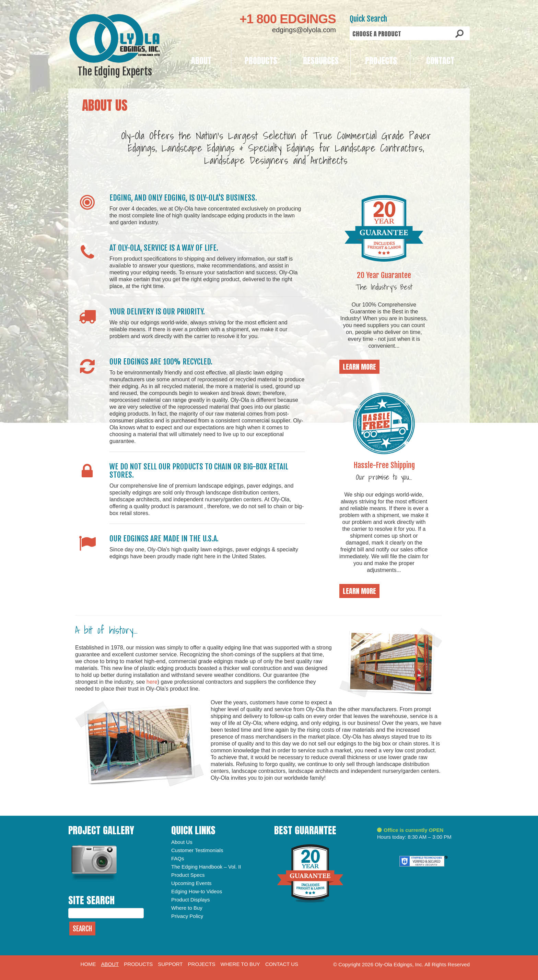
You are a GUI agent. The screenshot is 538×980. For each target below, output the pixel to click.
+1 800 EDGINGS (288, 19)
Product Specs (188, 875)
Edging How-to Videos (197, 891)
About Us (182, 842)
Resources (321, 61)
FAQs (178, 858)
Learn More (359, 367)
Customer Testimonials (197, 850)
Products (261, 61)
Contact (440, 61)
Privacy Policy (187, 916)
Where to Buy (187, 908)
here (152, 682)
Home (88, 964)
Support (170, 964)
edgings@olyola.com (304, 30)
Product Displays (191, 900)
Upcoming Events (191, 883)
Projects (381, 61)
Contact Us (282, 964)
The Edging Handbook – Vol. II (206, 867)
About (201, 61)
